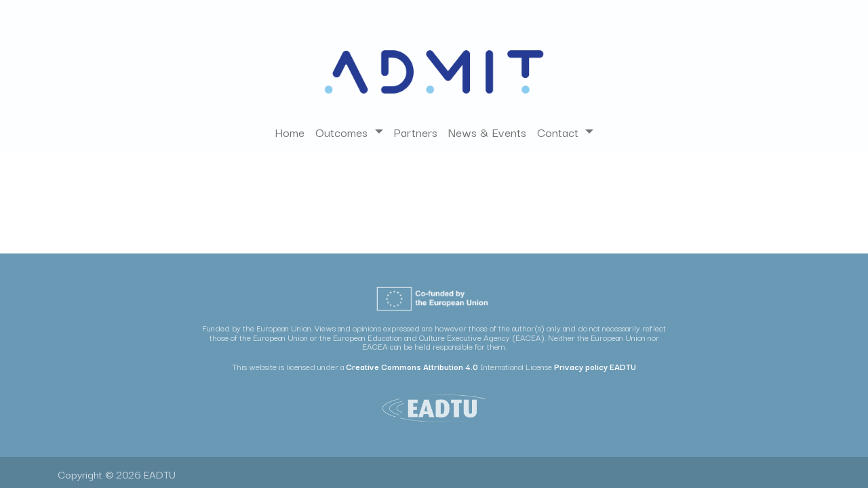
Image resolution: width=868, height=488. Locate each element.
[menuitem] (290, 132)
